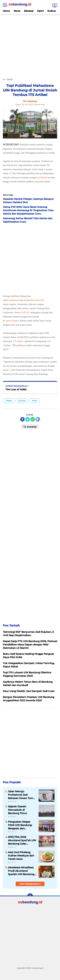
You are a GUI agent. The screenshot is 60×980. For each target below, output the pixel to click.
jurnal (12, 321)
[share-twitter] (28, 419)
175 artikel (18, 341)
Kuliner (52, 11)
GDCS (25, 312)
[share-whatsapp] (33, 419)
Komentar (30, 427)
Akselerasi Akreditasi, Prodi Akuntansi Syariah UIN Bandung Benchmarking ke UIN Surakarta (22, 871)
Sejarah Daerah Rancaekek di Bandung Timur (18, 810)
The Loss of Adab (16, 389)
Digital (9, 401)
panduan (43, 177)
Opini (40, 11)
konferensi (14, 300)
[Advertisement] (30, 44)
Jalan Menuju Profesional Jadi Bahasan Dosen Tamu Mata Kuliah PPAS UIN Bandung (21, 795)
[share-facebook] (22, 419)
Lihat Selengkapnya (30, 884)
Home (6, 11)
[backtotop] (30, 896)
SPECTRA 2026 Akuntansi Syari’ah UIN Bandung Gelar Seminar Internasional (22, 840)
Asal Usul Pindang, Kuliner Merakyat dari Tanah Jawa (21, 856)
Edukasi (29, 11)
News (17, 11)
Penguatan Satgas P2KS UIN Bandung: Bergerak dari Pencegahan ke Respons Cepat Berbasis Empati (20, 825)
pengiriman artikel (32, 300)
